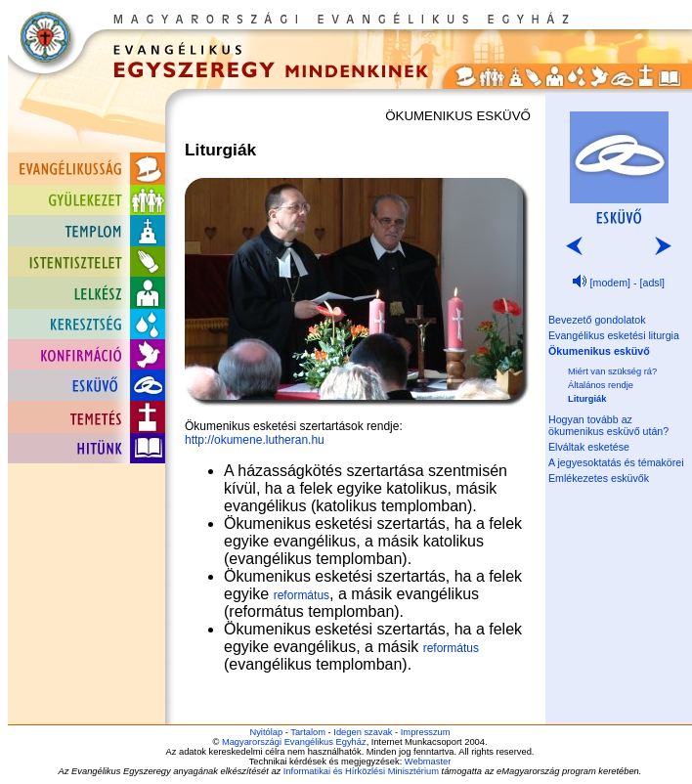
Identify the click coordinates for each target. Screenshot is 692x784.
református (302, 595)
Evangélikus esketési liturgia (614, 335)
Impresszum (426, 732)
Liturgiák (587, 399)
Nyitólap (266, 732)
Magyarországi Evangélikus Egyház (294, 742)
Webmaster (428, 762)
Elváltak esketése (589, 447)
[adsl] (652, 283)
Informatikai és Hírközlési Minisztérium (361, 771)
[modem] (610, 283)
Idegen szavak (363, 732)
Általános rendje (601, 385)
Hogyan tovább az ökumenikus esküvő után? (608, 425)
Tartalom (308, 732)
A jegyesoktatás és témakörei (616, 462)
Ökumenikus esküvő (599, 351)
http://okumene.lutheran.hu (255, 440)
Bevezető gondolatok (597, 320)
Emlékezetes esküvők (599, 478)
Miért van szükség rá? (612, 371)
